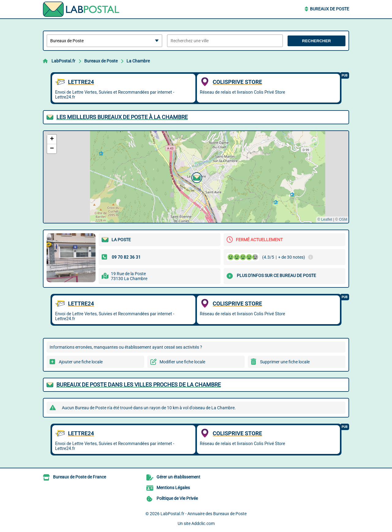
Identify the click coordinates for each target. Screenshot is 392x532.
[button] (196, 177)
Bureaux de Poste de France (79, 477)
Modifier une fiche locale (182, 362)
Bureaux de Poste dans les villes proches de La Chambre (139, 385)
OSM (343, 219)
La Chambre (138, 61)
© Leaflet (325, 219)
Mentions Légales (173, 488)
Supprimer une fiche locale (285, 362)
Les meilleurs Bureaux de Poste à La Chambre (122, 117)
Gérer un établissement (178, 477)
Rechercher (316, 41)
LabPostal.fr (63, 61)
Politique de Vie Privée (177, 498)
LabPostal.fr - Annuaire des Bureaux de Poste (204, 514)
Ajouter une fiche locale (81, 362)
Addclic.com (203, 523)
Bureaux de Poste (330, 9)
